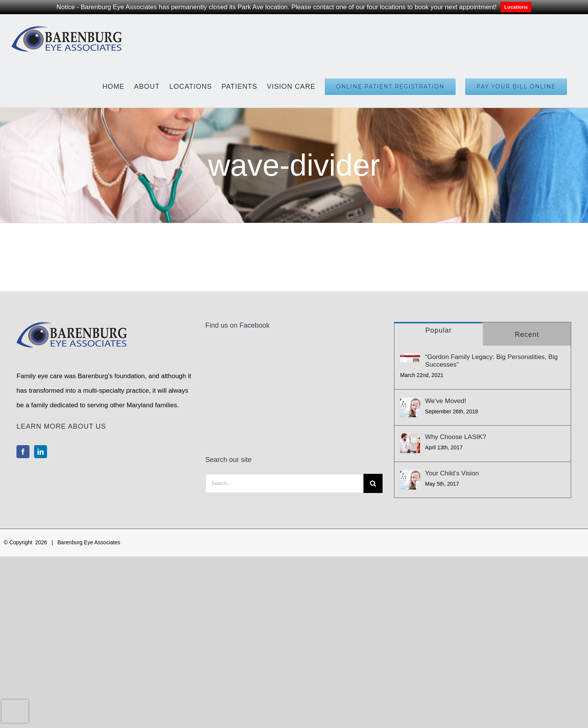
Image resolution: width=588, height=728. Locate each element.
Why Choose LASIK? (456, 437)
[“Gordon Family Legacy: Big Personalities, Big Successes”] (410, 358)
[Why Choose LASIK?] (410, 443)
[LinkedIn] (41, 452)
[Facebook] (23, 452)
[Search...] (284, 401)
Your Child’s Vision (452, 473)
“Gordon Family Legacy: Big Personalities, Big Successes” (491, 361)
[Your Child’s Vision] (410, 480)
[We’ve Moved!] (410, 407)
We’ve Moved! (445, 401)
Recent (527, 335)
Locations (516, 7)
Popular (439, 330)
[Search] (373, 401)
